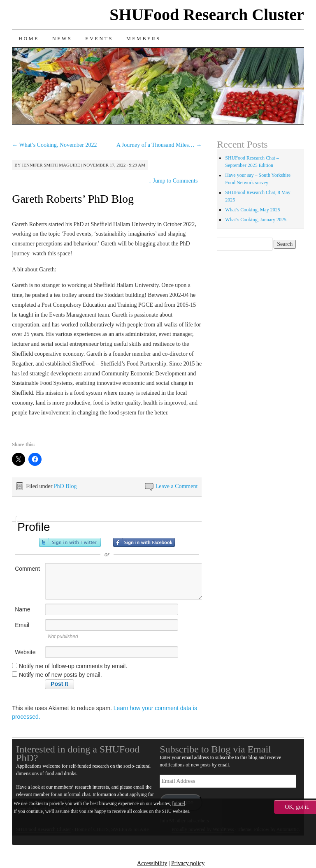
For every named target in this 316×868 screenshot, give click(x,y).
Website (25, 652)
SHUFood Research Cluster (207, 15)
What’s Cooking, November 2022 (54, 145)
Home (29, 39)
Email (22, 625)
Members (144, 39)
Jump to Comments (173, 181)
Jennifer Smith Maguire (51, 165)
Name (22, 609)
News (62, 39)
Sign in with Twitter (70, 542)
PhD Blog (65, 486)
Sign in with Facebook (144, 542)
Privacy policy (188, 863)
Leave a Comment (177, 486)
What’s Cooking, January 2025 (256, 220)
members (63, 787)
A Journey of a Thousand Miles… (159, 145)
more (179, 804)
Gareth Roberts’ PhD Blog (73, 199)
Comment (27, 569)
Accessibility (152, 863)
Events (99, 39)
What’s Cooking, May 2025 (252, 210)
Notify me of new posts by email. (60, 675)
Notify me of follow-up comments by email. (73, 666)
